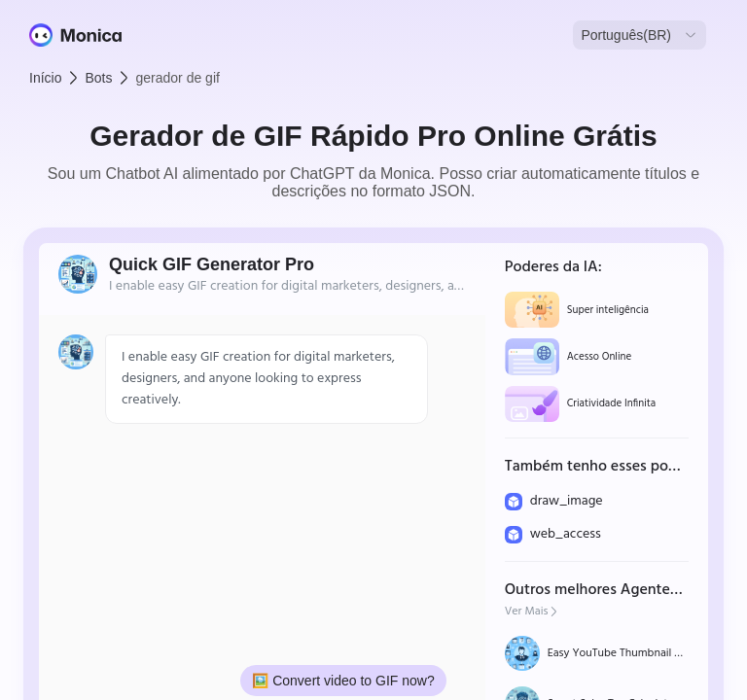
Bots (98, 78)
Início (45, 78)
